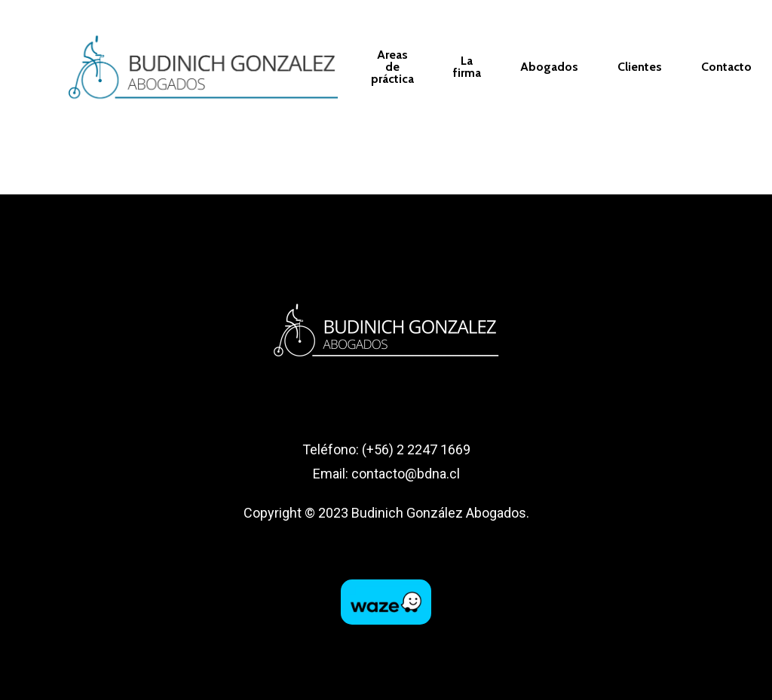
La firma (467, 67)
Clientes (640, 67)
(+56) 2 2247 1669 (416, 449)
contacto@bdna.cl (406, 474)
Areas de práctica (392, 67)
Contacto (726, 67)
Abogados (549, 67)
